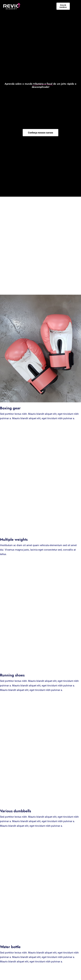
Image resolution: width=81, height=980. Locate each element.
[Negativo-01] (12, 4)
